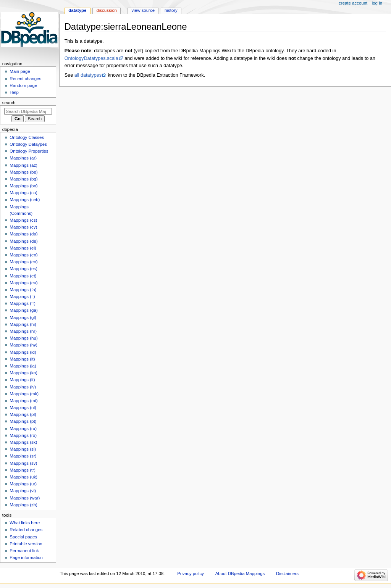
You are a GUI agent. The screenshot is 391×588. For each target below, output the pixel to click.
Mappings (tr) (22, 470)
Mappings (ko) (23, 373)
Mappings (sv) (23, 463)
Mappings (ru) (23, 429)
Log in (377, 3)
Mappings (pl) (23, 414)
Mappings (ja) (23, 366)
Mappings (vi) (23, 491)
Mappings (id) (23, 352)
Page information (26, 557)
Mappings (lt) (22, 380)
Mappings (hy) (23, 345)
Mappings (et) (23, 276)
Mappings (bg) (23, 179)
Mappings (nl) (23, 408)
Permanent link (24, 551)
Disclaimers (287, 574)
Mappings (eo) (23, 262)
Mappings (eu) (23, 283)
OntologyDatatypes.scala (91, 58)
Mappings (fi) (22, 296)
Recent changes (25, 79)
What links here (25, 523)
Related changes (26, 530)
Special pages (23, 537)
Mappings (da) (23, 234)
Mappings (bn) (23, 186)
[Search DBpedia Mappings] (28, 111)
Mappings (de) (23, 241)
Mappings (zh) (23, 505)
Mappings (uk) (23, 477)
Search (9, 103)
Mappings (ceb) (25, 200)
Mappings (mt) (23, 401)
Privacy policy (191, 574)
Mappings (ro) (23, 435)
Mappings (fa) (23, 290)
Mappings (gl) (23, 317)
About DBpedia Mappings (240, 574)
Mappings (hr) (23, 331)
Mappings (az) (23, 165)
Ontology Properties (29, 151)
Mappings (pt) (23, 421)
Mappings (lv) (23, 387)
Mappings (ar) (23, 158)
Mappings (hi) (23, 324)
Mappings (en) (23, 255)
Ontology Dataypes (28, 144)
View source (143, 10)
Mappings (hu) (23, 338)
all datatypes (88, 75)
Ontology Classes (27, 137)
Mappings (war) (25, 498)
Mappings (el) (23, 248)
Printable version (26, 544)
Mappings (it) (22, 359)
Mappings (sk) (23, 442)
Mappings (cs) (23, 220)
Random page (23, 85)
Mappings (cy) (23, 227)
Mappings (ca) (23, 193)
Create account (353, 3)
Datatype (77, 10)
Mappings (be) (23, 172)
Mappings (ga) (23, 310)
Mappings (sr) (23, 456)
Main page (20, 71)
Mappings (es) (23, 269)
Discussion (106, 10)
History (171, 10)
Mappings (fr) (22, 303)
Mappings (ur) (23, 484)
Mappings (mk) (24, 394)
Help (14, 92)
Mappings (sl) (23, 449)
